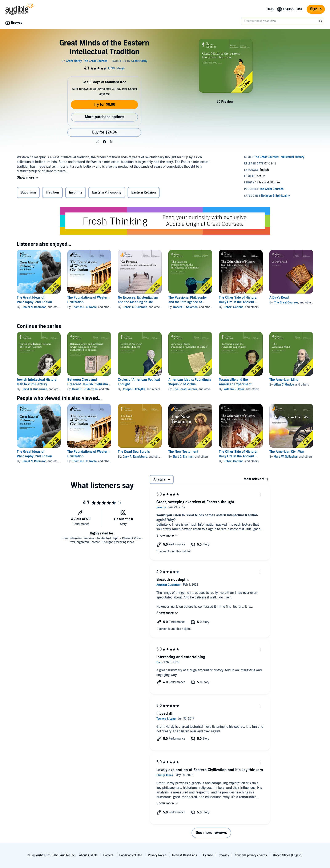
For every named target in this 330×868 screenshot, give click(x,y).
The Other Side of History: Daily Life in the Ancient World (238, 302)
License (208, 855)
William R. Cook (234, 389)
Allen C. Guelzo (284, 385)
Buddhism (28, 192)
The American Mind (284, 380)
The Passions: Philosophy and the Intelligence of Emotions (188, 302)
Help (270, 9)
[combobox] (283, 21)
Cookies (224, 855)
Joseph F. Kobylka (134, 389)
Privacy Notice (157, 855)
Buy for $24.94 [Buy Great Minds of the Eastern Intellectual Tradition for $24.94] (104, 132)
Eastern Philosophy (107, 192)
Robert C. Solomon (135, 307)
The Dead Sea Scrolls (134, 452)
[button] (98, 142)
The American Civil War (287, 452)
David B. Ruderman (34, 389)
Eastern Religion (144, 192)
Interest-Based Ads (185, 855)
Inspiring (76, 192)
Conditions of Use (131, 855)
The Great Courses (286, 302)
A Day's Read (279, 298)
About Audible (88, 855)
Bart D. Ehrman (183, 457)
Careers (108, 855)
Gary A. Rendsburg (135, 457)
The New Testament (183, 452)
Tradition (52, 192)
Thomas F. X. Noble (84, 307)
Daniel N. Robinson (34, 307)
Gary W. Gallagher (286, 457)
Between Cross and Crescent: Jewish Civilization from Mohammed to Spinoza (89, 384)
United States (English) (288, 855)
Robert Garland (234, 307)
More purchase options (104, 117)
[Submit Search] (321, 21)
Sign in (316, 9)
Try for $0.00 (104, 105)
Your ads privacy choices (251, 855)
